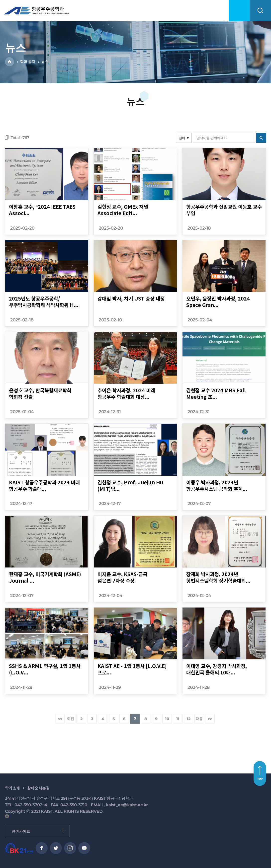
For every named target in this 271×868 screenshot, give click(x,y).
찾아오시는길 (38, 788)
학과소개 (12, 788)
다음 (199, 719)
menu (239, 11)
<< (60, 719)
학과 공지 (28, 62)
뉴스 (45, 62)
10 (167, 719)
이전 (71, 719)
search (260, 11)
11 (178, 719)
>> (210, 719)
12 (189, 719)
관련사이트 (5, 825)
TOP (260, 779)
